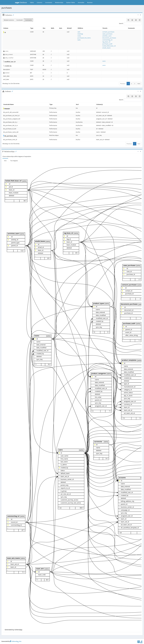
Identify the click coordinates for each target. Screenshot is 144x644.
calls (79, 32)
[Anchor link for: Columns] (13, 15)
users (104, 61)
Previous (123, 84)
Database (21, 2)
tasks (79, 40)
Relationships (59, 3)
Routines (90, 3)
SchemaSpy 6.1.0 (16, 641)
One (5, 161)
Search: (130, 24)
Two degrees (14, 161)
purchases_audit (107, 44)
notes (79, 36)
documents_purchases (109, 38)
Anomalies (81, 3)
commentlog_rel (107, 40)
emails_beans (106, 48)
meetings (80, 34)
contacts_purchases (108, 32)
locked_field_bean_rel (109, 46)
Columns (39, 3)
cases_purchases (107, 34)
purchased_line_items (84, 38)
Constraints (49, 3)
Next (139, 84)
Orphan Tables (71, 3)
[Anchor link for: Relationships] (15, 151)
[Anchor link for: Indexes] (12, 91)
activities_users (107, 36)
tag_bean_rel (106, 42)
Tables (33, 2)
